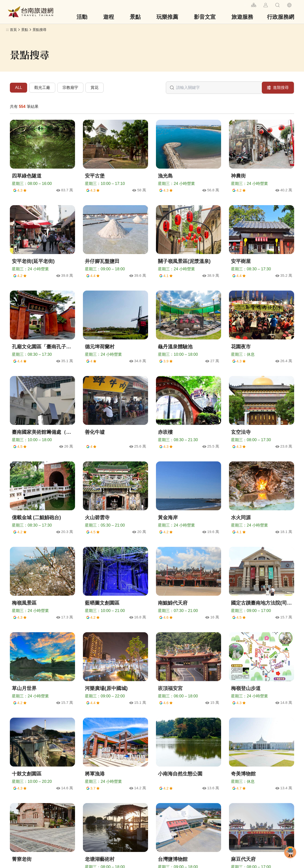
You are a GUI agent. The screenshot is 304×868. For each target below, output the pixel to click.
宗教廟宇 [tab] (70, 88)
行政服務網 (281, 17)
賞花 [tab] (95, 88)
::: (245, 4)
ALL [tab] (19, 88)
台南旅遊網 (31, 12)
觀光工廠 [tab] (42, 88)
